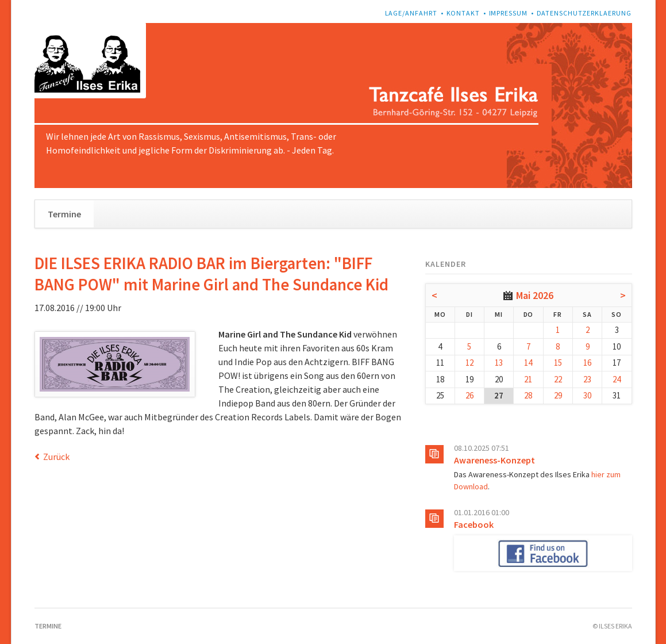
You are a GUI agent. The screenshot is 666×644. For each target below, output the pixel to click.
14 (528, 363)
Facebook (474, 524)
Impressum (509, 13)
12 (469, 363)
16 (587, 363)
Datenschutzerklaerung (584, 13)
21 (528, 379)
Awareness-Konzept (494, 460)
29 (558, 395)
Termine (64, 214)
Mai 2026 (535, 295)
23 (587, 379)
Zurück (56, 457)
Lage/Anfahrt (411, 13)
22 (558, 379)
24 (617, 379)
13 (499, 363)
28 (528, 395)
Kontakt (463, 13)
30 (587, 395)
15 (558, 363)
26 (469, 395)
